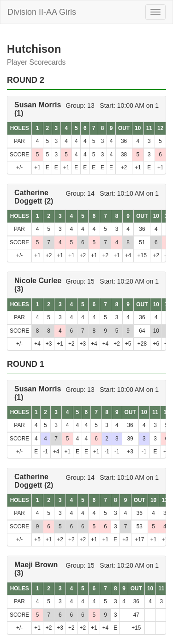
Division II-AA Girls (42, 12)
